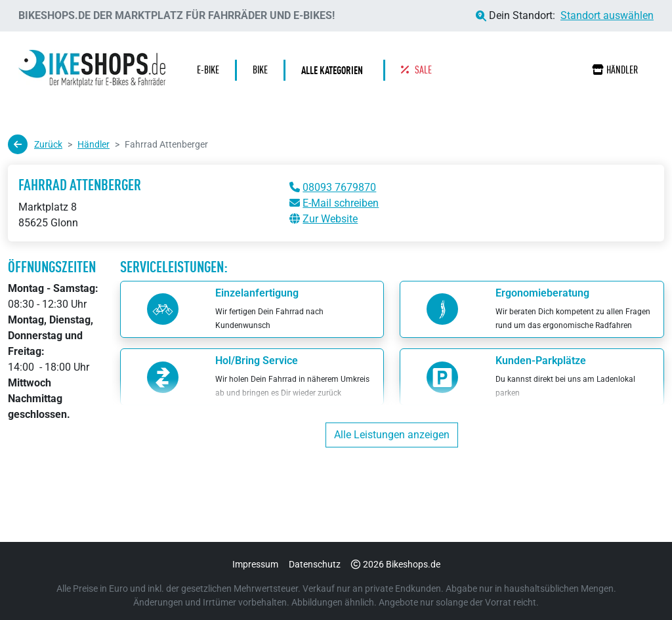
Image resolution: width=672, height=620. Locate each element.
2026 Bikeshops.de (396, 564)
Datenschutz (315, 564)
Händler (615, 70)
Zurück (35, 144)
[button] (335, 70)
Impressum (255, 564)
